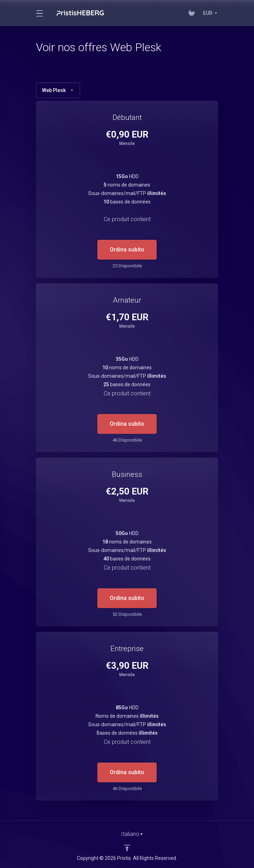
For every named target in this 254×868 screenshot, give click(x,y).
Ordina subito (127, 250)
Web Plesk (58, 90)
